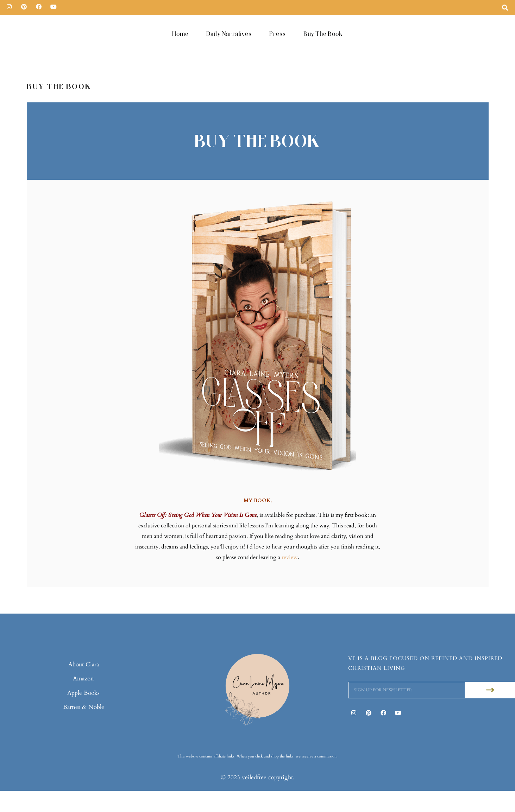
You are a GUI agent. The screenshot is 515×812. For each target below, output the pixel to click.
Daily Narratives (229, 34)
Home (180, 34)
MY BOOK (257, 500)
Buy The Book (323, 34)
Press (278, 34)
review (290, 557)
